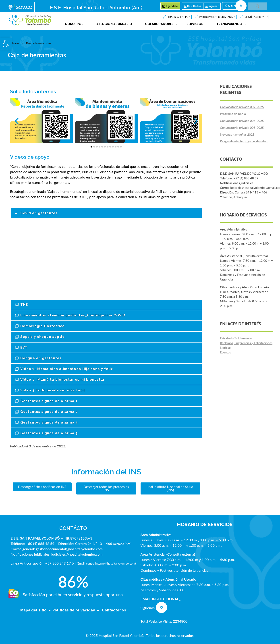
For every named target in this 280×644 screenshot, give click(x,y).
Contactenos (114, 610)
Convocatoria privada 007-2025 (242, 107)
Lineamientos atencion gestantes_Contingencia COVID (73, 315)
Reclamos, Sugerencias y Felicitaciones (246, 343)
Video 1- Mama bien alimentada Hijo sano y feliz (67, 369)
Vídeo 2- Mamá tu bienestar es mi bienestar (62, 380)
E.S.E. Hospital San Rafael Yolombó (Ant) (96, 8)
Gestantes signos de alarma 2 (49, 412)
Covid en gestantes (39, 213)
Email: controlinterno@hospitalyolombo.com (106, 563)
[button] (6, 44)
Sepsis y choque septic (42, 337)
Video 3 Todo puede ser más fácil (53, 390)
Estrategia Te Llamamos (236, 338)
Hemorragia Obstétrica (43, 326)
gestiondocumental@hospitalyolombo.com (69, 549)
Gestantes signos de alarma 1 (49, 401)
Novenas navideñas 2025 (237, 134)
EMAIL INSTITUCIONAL (160, 599)
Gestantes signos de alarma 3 (49, 422)
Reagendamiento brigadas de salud (244, 141)
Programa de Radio (233, 114)
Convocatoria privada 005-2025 (242, 128)
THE (24, 305)
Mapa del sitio (34, 610)
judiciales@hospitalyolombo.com (77, 554)
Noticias (226, 348)
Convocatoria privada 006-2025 (242, 121)
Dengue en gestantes (41, 358)
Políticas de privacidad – (77, 610)
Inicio (16, 43)
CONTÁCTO (73, 528)
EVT (24, 347)
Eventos (225, 352)
